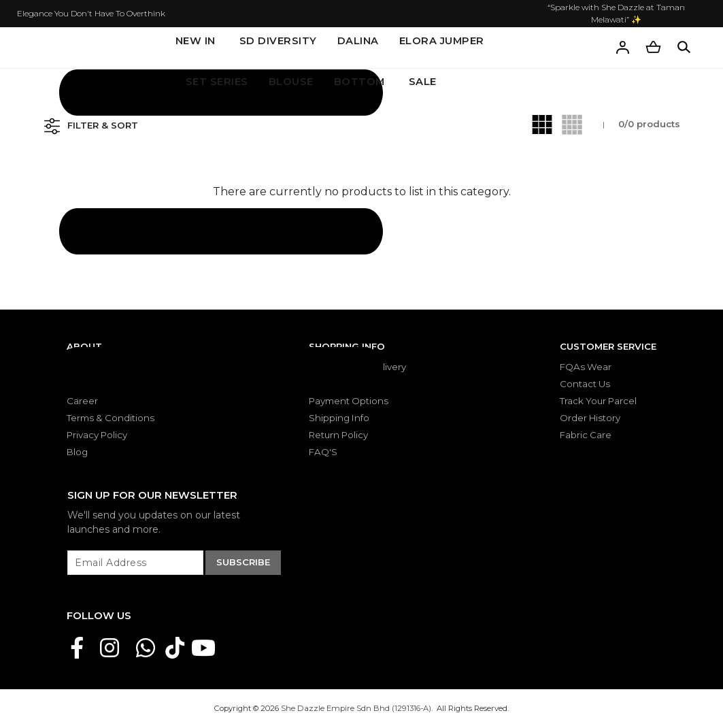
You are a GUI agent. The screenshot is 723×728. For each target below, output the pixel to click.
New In (196, 41)
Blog (77, 452)
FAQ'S (323, 452)
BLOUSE (291, 82)
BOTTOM (359, 82)
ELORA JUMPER (442, 41)
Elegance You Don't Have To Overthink (91, 13)
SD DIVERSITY (278, 41)
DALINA (358, 41)
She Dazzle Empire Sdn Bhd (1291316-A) (356, 708)
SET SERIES (217, 82)
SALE (423, 82)
